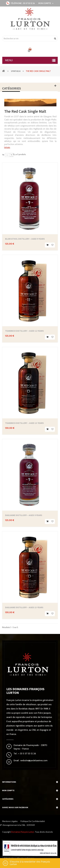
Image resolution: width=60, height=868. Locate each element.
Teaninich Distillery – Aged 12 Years (24, 331)
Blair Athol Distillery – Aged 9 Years (25, 239)
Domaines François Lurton (23, 832)
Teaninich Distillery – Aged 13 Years (24, 423)
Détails (7, 147)
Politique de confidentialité (33, 821)
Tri (3, 155)
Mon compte (8, 790)
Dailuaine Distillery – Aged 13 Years (24, 607)
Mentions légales (10, 821)
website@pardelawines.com (34, 760)
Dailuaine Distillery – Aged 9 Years (24, 515)
